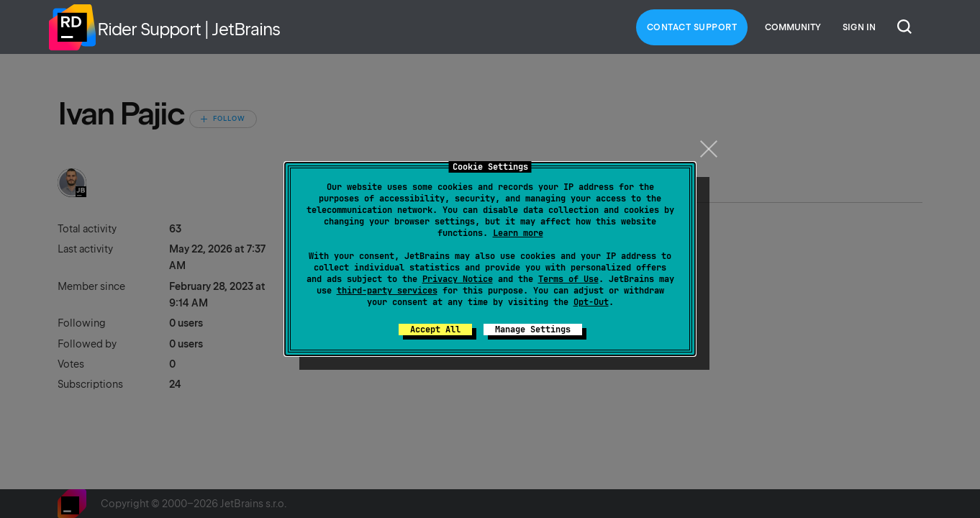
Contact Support (692, 27)
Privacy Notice (458, 279)
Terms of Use (568, 279)
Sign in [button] (859, 27)
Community (793, 27)
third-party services (387, 291)
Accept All (435, 330)
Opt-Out (591, 302)
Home (72, 27)
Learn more (518, 233)
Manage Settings (533, 330)
